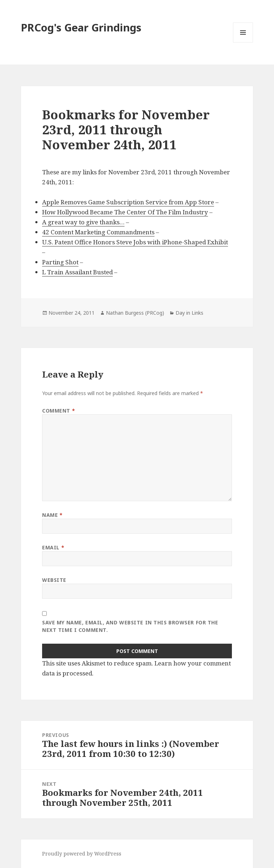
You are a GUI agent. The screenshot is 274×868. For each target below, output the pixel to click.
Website (54, 580)
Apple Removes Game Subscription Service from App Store (128, 202)
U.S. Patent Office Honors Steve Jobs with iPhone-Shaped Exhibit (135, 242)
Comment (59, 411)
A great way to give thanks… (83, 222)
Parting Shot (60, 262)
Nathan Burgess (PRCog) (135, 313)
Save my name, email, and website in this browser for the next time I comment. (130, 626)
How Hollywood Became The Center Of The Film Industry (125, 212)
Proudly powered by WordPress (82, 854)
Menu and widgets (243, 42)
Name (52, 515)
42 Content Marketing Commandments (98, 232)
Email (53, 547)
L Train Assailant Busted (77, 272)
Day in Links (189, 313)
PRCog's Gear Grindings (81, 27)
